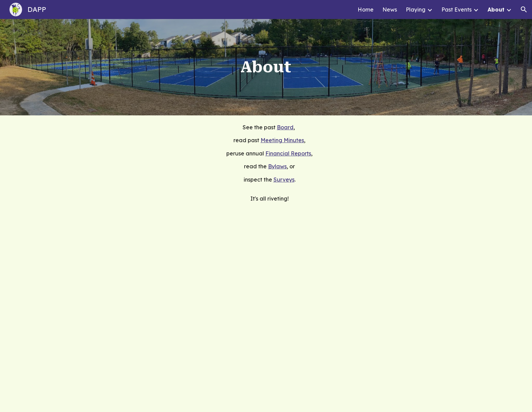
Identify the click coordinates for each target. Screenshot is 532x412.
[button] (524, 10)
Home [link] (366, 10)
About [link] (496, 10)
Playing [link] (416, 10)
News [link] (390, 10)
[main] (266, 67)
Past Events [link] (457, 10)
